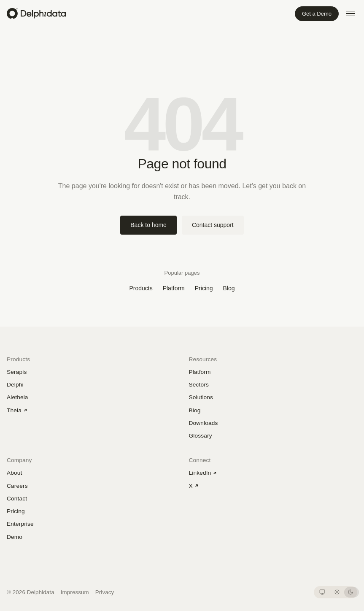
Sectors (199, 385)
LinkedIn (203, 473)
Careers (17, 486)
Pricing (204, 288)
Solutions (201, 397)
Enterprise (20, 524)
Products (141, 288)
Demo (15, 537)
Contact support (213, 225)
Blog (229, 288)
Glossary (201, 436)
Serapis (17, 372)
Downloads (204, 423)
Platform (174, 288)
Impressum (75, 592)
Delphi (15, 385)
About (14, 473)
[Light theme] (337, 592)
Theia (17, 410)
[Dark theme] (350, 592)
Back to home (148, 225)
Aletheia (18, 397)
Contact (17, 499)
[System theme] (322, 592)
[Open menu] (351, 14)
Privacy (105, 592)
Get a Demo (317, 14)
